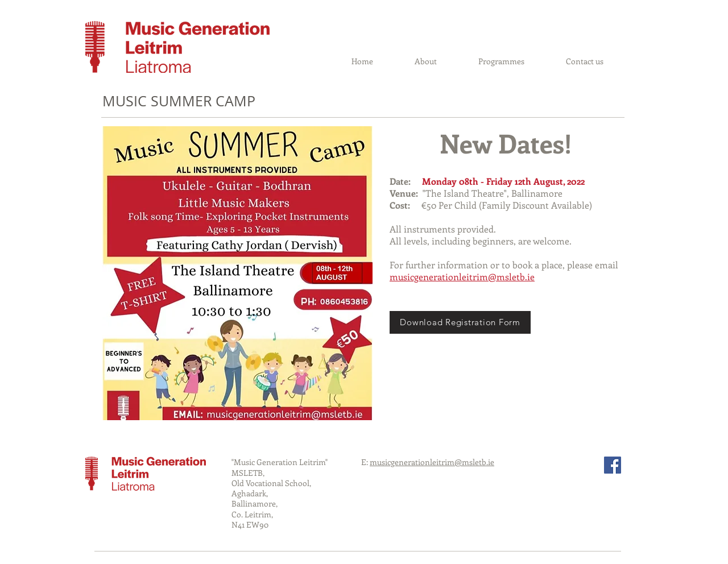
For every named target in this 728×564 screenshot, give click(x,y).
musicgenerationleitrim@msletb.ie (462, 277)
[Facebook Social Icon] (613, 465)
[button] (501, 61)
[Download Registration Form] (460, 322)
